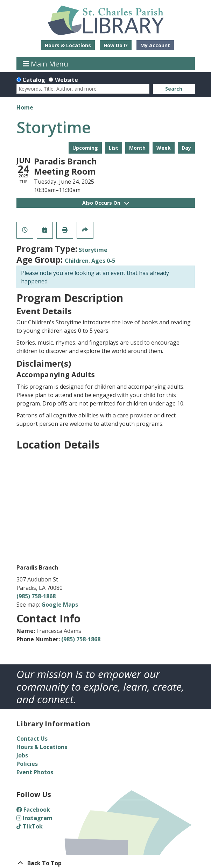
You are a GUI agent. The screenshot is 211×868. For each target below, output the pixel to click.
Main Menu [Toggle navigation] (45, 63)
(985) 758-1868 (36, 596)
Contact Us (32, 739)
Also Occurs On (106, 203)
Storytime (93, 250)
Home (25, 107)
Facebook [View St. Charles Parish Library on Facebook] (33, 810)
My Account (155, 45)
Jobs (22, 755)
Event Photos (35, 772)
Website (66, 80)
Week (164, 148)
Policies (27, 764)
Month (137, 148)
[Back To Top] (106, 863)
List (114, 148)
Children (77, 261)
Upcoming (85, 148)
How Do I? (116, 45)
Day (186, 148)
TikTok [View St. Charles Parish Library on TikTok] (30, 826)
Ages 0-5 (103, 261)
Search (174, 89)
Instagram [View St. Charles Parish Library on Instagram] (34, 818)
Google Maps (60, 605)
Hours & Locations (68, 45)
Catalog (34, 80)
